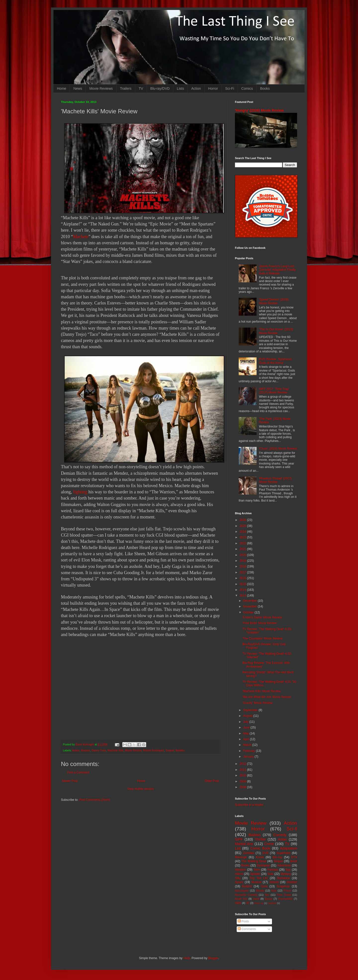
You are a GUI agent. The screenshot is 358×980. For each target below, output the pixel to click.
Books (265, 88)
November (250, 606)
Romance (283, 878)
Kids (274, 891)
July (246, 722)
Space (239, 882)
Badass (86, 750)
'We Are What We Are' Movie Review (267, 697)
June (247, 727)
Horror (213, 88)
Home (62, 88)
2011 (243, 770)
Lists (180, 88)
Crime (269, 844)
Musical (256, 882)
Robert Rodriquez (154, 750)
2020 (243, 555)
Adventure (284, 865)
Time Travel (284, 895)
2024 (243, 532)
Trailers (126, 88)
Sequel (170, 750)
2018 (243, 566)
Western (240, 870)
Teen (257, 870)
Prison (288, 891)
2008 (243, 787)
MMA (238, 903)
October (249, 612)
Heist (256, 899)
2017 (243, 572)
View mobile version (141, 789)
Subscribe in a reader (249, 805)
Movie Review (133, 750)
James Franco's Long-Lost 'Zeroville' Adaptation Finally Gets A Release (277, 270)
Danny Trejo (99, 750)
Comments (247, 929)
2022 (243, 543)
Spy (288, 870)
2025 (243, 526)
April (246, 739)
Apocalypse (242, 891)
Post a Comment (78, 772)
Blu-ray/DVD (160, 88)
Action (196, 88)
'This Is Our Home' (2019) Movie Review (276, 331)
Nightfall (272, 903)
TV (141, 88)
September (251, 710)
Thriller (260, 839)
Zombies (249, 853)
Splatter (180, 750)
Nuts (270, 874)
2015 (243, 584)
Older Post (212, 781)
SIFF (239, 839)
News (78, 88)
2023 (243, 537)
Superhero (283, 853)
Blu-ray (277, 857)
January (249, 757)
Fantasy (273, 870)
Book (294, 861)
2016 (243, 578)
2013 (243, 596)
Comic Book (260, 848)
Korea (260, 857)
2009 (243, 781)
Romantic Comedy (246, 895)
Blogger (213, 958)
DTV (294, 857)
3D (248, 903)
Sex (267, 895)
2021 (243, 549)
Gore (264, 886)
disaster (292, 882)
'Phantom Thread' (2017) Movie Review (275, 480)
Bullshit (247, 886)
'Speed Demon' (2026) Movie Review (274, 301)
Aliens (239, 874)
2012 (243, 764)
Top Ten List (259, 878)
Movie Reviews (101, 88)
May (246, 733)
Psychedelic (285, 899)
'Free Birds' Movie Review (260, 623)
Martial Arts (244, 844)
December (250, 601)
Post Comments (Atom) (95, 800)
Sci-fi (292, 829)
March (248, 745)
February (249, 751)
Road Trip (241, 899)
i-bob (187, 958)
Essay (269, 899)
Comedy (280, 835)
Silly (238, 878)
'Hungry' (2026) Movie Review (259, 110)
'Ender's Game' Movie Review (262, 617)
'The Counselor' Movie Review (262, 639)
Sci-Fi (230, 88)
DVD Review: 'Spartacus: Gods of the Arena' (276, 361)
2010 (243, 775)
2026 (243, 520)
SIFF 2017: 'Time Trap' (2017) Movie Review (274, 391)
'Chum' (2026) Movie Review (278, 449)
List (238, 848)
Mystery (286, 874)
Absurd (274, 882)
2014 (243, 590)
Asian (282, 839)
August (248, 716)
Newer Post (70, 781)
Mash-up (259, 903)
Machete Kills (115, 750)
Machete (81, 237)
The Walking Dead (254, 861)
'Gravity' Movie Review (257, 703)
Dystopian (263, 865)
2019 (243, 561)
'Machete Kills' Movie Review (262, 691)
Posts (243, 921)
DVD (265, 853)
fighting (80, 492)
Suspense (283, 886)
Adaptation (289, 848)
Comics (247, 88)
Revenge (241, 857)
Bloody (260, 891)
